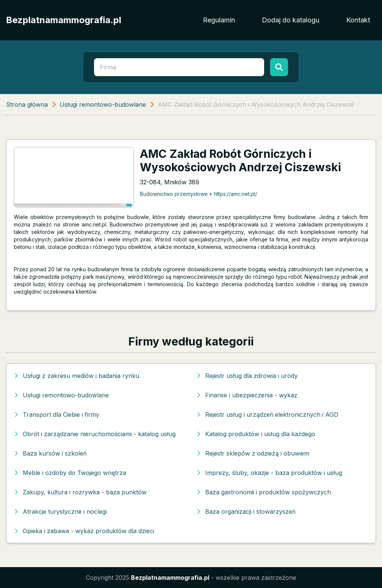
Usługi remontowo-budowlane (103, 104)
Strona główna (27, 104)
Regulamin (219, 20)
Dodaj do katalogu (291, 20)
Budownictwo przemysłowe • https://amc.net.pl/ (198, 194)
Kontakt (358, 20)
